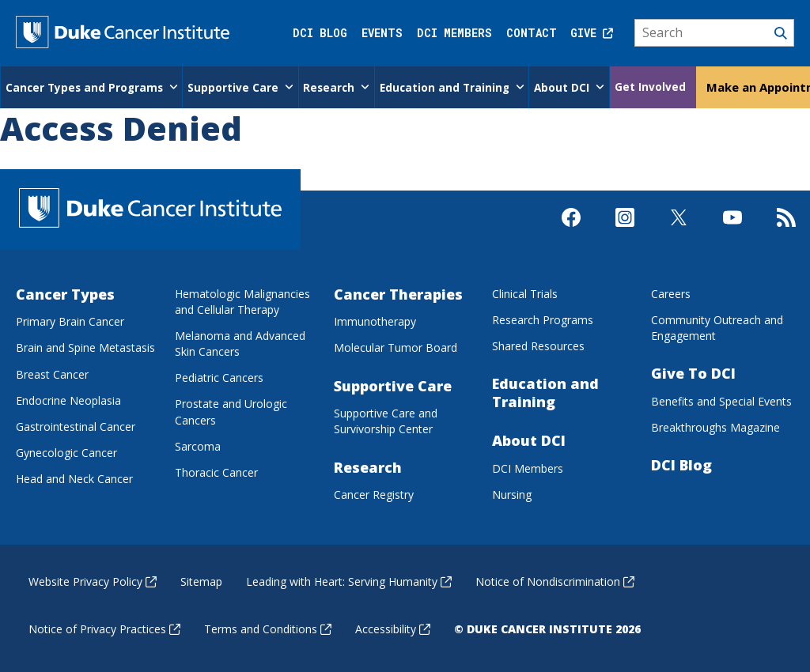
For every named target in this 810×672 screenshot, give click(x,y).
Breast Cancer (52, 374)
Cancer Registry (374, 494)
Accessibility (393, 628)
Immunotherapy (375, 321)
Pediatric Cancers (219, 377)
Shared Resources (538, 345)
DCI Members (454, 33)
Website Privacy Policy (93, 581)
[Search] (715, 33)
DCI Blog (320, 33)
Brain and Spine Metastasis (85, 347)
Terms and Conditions (268, 628)
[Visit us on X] (679, 230)
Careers (671, 293)
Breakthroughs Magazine (715, 427)
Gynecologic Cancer (66, 452)
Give (592, 33)
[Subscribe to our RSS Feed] (786, 230)
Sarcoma (198, 445)
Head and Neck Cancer (74, 478)
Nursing (512, 494)
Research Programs (543, 319)
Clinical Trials (525, 293)
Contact (532, 33)
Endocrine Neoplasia (68, 400)
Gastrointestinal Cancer (76, 426)
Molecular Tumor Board (396, 347)
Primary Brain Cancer (70, 321)
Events (382, 33)
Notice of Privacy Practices (104, 628)
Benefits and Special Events (721, 400)
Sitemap (201, 581)
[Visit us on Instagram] (625, 230)
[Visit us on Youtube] (732, 230)
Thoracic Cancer (216, 472)
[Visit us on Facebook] (571, 230)
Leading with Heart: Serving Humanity (349, 581)
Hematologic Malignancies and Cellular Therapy (242, 301)
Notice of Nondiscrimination (555, 581)
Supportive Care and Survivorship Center (386, 420)
